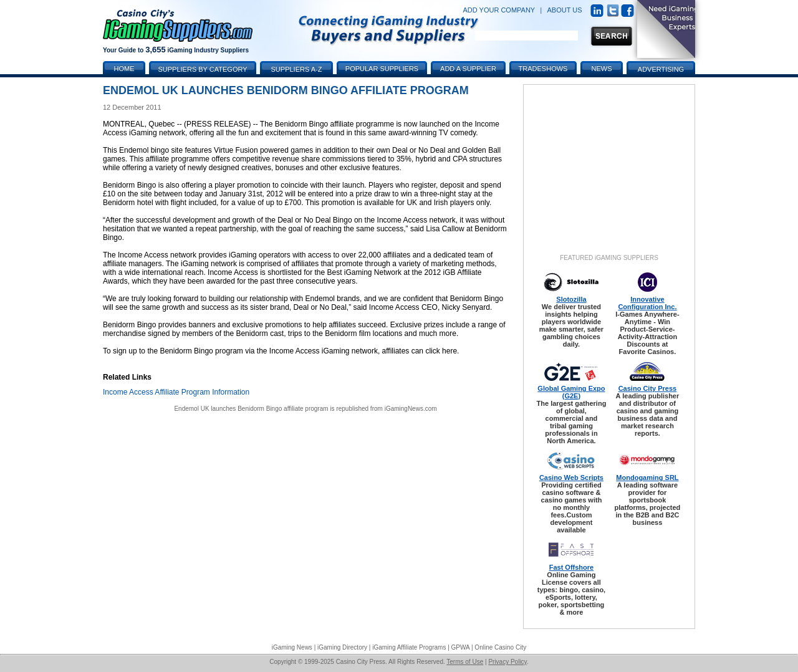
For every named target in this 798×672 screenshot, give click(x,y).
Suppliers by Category (202, 69)
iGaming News (292, 647)
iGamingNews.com (411, 409)
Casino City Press (648, 388)
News (602, 69)
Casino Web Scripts (571, 478)
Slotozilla (571, 299)
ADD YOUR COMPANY (499, 10)
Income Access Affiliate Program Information (176, 392)
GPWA (461, 647)
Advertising (661, 69)
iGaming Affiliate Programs (409, 647)
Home (124, 69)
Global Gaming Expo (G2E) (571, 392)
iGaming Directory (342, 647)
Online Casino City (500, 647)
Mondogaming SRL (647, 478)
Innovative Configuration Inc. (647, 303)
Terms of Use (465, 662)
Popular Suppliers (382, 69)
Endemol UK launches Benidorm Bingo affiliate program (251, 409)
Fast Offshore (572, 567)
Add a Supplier (468, 69)
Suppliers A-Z (297, 69)
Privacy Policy (507, 662)
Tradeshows (543, 69)
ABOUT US (565, 10)
